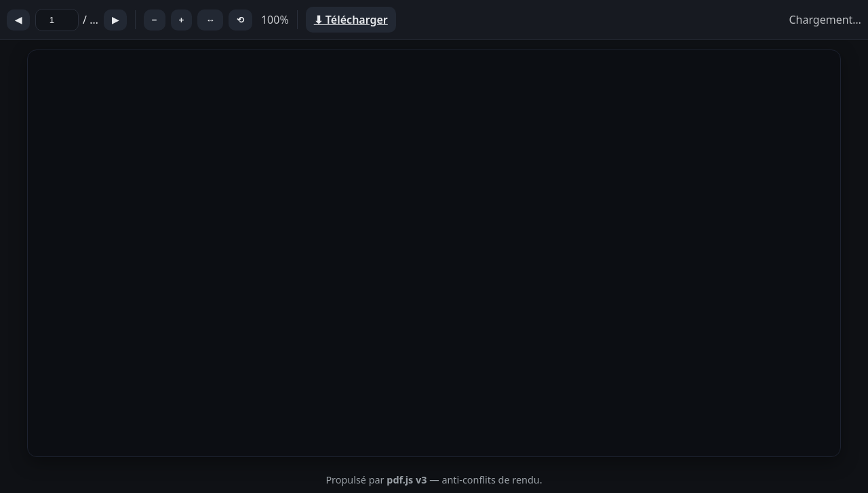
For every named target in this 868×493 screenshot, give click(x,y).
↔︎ (210, 20)
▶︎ (115, 20)
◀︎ (18, 20)
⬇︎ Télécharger (351, 20)
